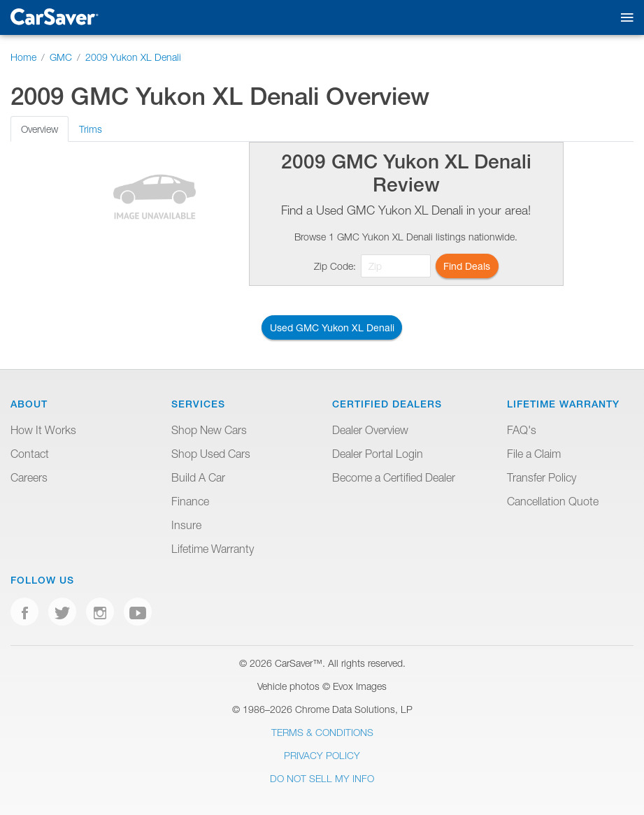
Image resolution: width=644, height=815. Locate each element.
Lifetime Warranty (213, 549)
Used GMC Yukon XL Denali (332, 327)
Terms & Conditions (322, 732)
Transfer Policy (542, 477)
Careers (29, 477)
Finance (190, 501)
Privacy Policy (322, 755)
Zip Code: (335, 266)
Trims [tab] (91, 129)
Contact (30, 454)
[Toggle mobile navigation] (624, 18)
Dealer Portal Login (378, 454)
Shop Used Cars (211, 454)
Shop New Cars (209, 430)
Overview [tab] (40, 129)
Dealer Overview (370, 430)
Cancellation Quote (553, 501)
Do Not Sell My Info (322, 778)
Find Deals (467, 266)
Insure (186, 525)
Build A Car (198, 477)
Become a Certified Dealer (394, 477)
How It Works (43, 430)
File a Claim (534, 454)
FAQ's (522, 430)
